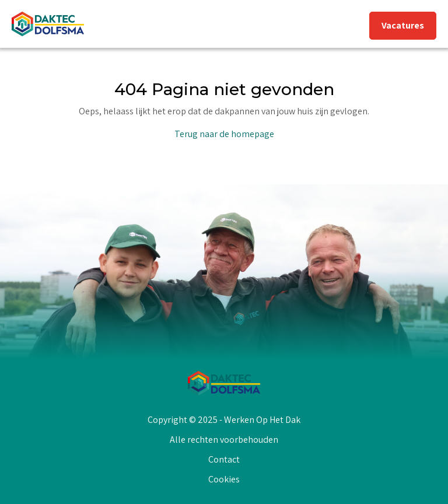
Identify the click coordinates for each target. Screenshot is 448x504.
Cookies (224, 479)
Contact (224, 459)
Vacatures (403, 25)
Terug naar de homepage (224, 134)
